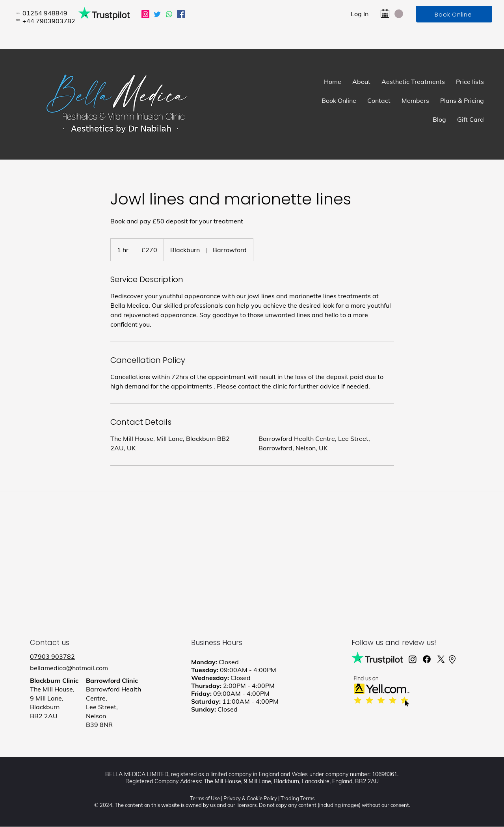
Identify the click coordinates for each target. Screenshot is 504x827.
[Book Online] (454, 14)
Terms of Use (205, 798)
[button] (399, 14)
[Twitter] (157, 14)
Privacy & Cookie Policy (250, 798)
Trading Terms (298, 798)
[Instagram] (145, 14)
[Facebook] (181, 14)
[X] (441, 659)
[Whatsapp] (169, 14)
